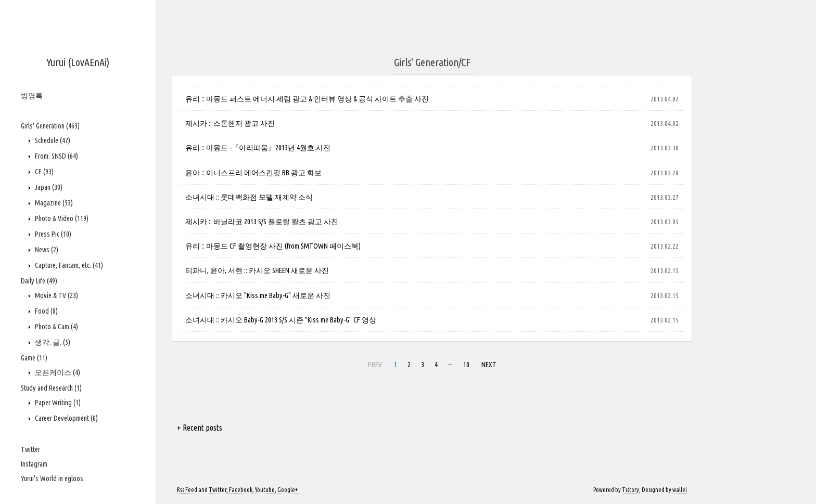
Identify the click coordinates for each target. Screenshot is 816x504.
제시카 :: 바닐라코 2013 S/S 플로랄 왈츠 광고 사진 (262, 222)
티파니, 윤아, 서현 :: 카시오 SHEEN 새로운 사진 (257, 270)
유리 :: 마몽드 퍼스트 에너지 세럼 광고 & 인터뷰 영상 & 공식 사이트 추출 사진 (307, 99)
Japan (48, 187)
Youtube (265, 490)
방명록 (32, 96)
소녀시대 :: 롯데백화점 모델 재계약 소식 (249, 197)
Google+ (288, 490)
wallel (680, 490)
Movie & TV (56, 295)
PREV (375, 365)
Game (34, 358)
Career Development (66, 418)
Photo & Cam (56, 327)
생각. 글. (52, 342)
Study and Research (51, 388)
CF (43, 172)
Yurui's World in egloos (52, 479)
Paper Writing (57, 403)
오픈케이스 (57, 372)
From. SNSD (56, 156)
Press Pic (52, 234)
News (46, 250)
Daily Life (39, 281)
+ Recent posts (200, 428)
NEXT (489, 365)
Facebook (241, 490)
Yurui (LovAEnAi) (78, 62)
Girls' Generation (50, 126)
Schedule (52, 140)
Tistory (630, 490)
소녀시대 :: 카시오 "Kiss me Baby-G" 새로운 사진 (258, 295)
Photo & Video (61, 218)
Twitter (30, 449)
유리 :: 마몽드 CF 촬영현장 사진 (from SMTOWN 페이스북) (273, 246)
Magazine (53, 203)
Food (46, 311)
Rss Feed (187, 490)
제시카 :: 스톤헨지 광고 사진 (230, 123)
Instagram (34, 464)
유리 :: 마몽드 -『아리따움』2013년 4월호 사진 (258, 148)
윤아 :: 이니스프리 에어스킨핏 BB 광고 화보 (253, 173)
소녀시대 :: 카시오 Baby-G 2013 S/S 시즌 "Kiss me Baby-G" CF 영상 (281, 320)
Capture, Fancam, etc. (68, 265)
